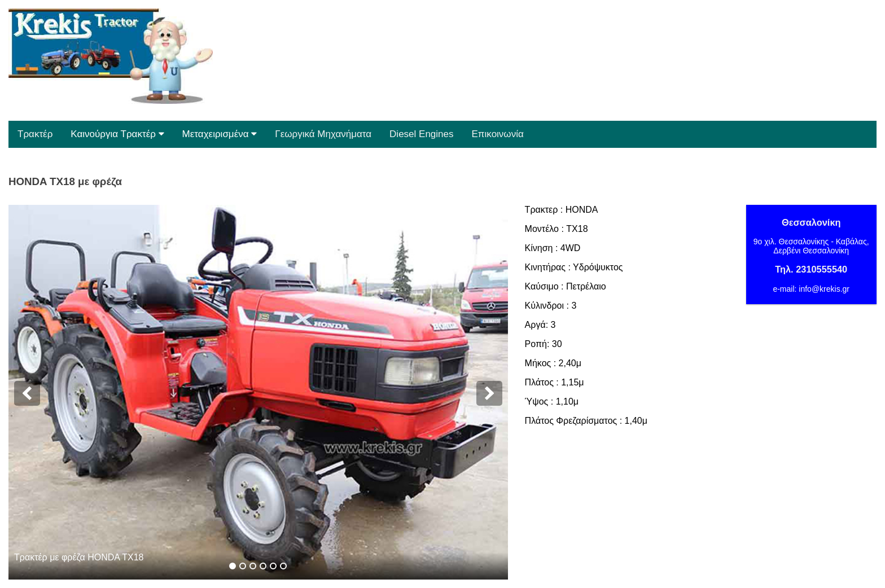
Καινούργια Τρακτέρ (117, 134)
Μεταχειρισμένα (220, 134)
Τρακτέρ (35, 134)
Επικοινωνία (498, 134)
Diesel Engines (421, 134)
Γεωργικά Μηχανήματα (323, 134)
